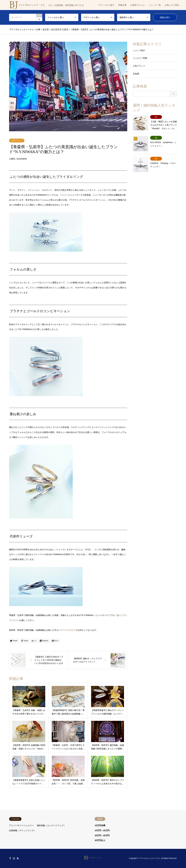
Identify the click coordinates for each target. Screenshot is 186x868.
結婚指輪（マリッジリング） (22, 830)
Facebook (10, 858)
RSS (18, 858)
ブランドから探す (106, 5)
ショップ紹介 (139, 50)
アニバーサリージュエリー (21, 825)
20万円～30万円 (102, 835)
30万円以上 (100, 840)
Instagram (14, 858)
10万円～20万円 (102, 830)
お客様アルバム (138, 5)
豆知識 (136, 74)
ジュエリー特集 (140, 58)
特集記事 (122, 5)
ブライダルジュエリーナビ (149, 858)
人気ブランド (17, 140)
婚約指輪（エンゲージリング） (51, 825)
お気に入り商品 (172, 5)
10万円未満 (100, 825)
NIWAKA (64, 195)
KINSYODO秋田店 (67, 630)
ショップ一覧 (155, 5)
